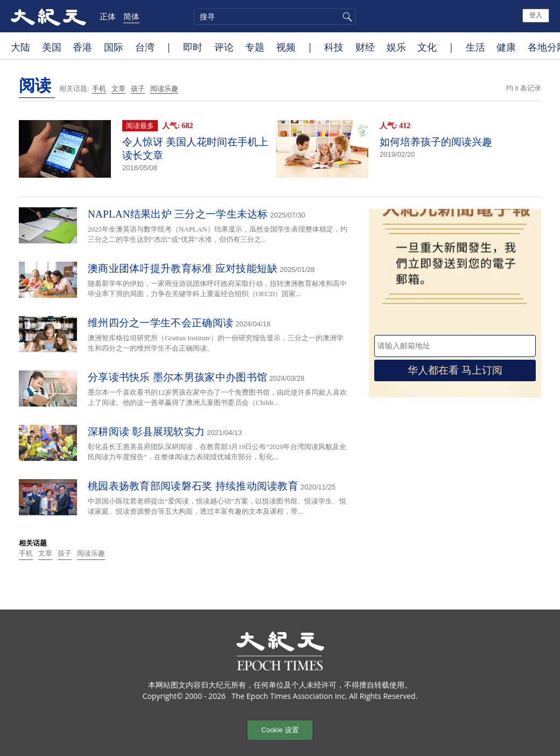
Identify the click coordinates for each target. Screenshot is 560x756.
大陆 (20, 47)
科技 (334, 47)
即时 (193, 47)
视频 (286, 47)
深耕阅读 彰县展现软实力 (146, 432)
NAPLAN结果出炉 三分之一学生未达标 (178, 214)
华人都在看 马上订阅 (455, 370)
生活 (475, 47)
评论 (224, 47)
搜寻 (346, 17)
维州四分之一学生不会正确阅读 (160, 323)
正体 (108, 16)
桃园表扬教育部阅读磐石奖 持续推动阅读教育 (193, 486)
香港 (82, 47)
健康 (506, 47)
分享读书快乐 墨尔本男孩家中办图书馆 (177, 377)
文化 (427, 47)
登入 (536, 15)
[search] (275, 17)
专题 (255, 47)
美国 (52, 47)
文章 (118, 89)
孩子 (138, 89)
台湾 (145, 47)
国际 (114, 47)
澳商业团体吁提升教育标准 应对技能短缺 (183, 268)
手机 (99, 89)
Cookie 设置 (280, 730)
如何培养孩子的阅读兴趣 (436, 142)
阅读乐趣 (164, 89)
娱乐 (396, 47)
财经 (365, 47)
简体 (131, 16)
